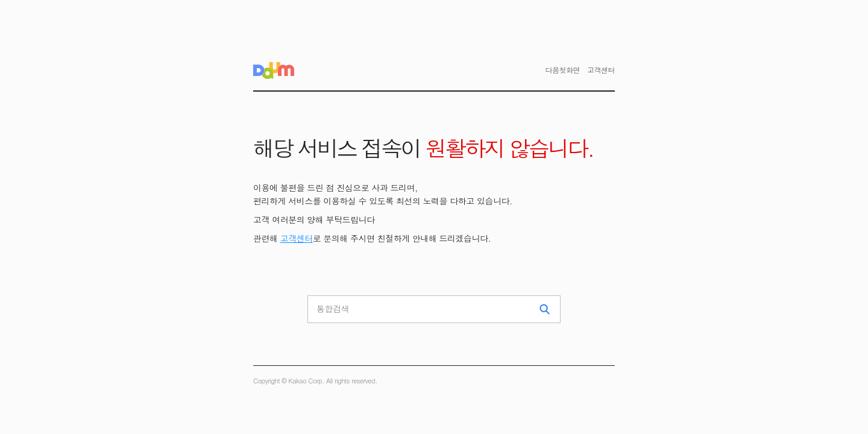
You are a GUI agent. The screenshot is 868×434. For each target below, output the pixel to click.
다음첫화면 (563, 70)
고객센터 (297, 238)
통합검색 (333, 309)
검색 (545, 309)
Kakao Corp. (307, 381)
